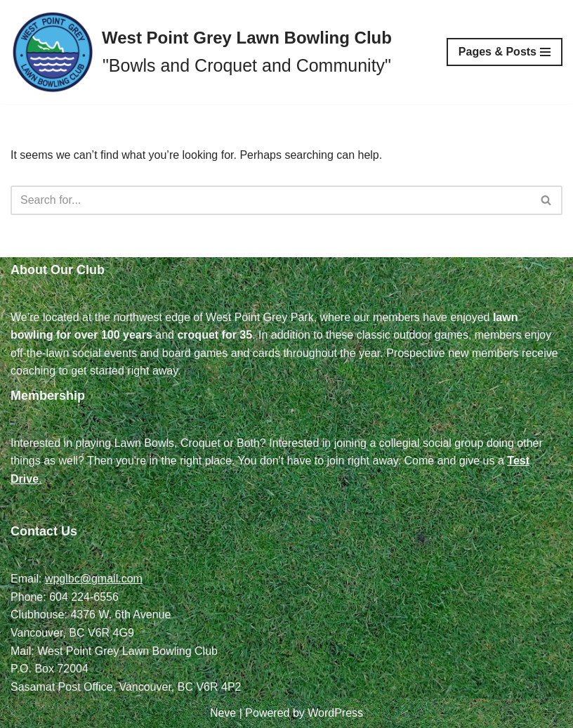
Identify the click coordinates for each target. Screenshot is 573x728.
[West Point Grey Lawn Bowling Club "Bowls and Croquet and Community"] (201, 52)
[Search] (271, 200)
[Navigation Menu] (505, 52)
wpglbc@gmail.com (94, 579)
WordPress (335, 713)
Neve (223, 713)
